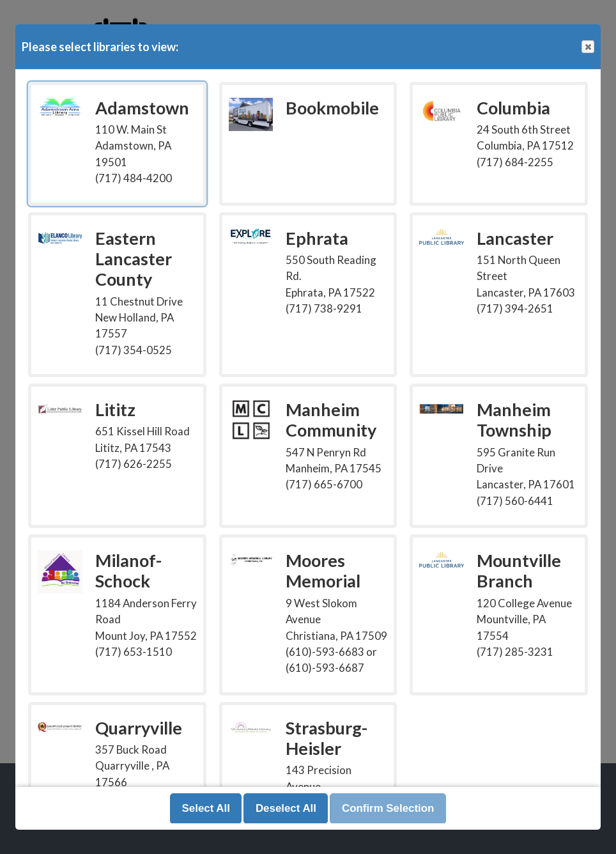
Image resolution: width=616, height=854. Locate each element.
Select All (206, 808)
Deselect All (286, 808)
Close (587, 47)
